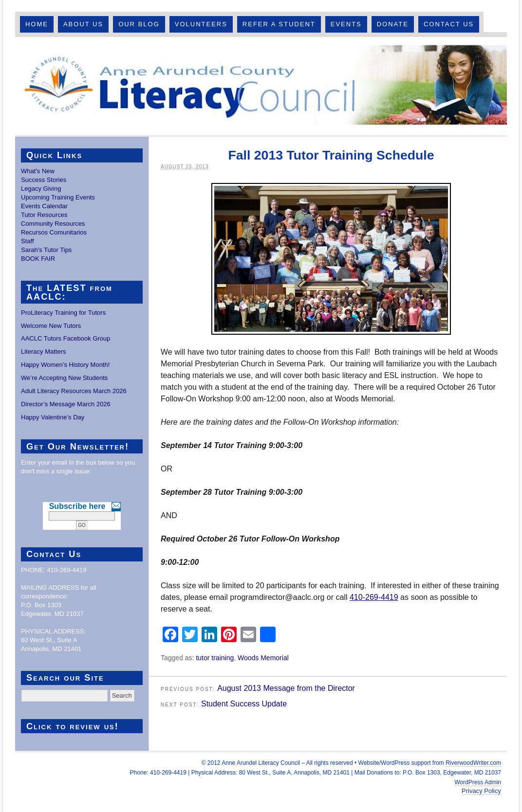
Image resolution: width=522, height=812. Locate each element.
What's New (38, 171)
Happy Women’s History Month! (65, 365)
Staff (28, 241)
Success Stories (44, 180)
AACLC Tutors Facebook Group (66, 338)
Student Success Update (244, 704)
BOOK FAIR (38, 259)
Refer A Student (279, 24)
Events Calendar (44, 206)
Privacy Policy (481, 791)
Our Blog (139, 24)
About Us (83, 24)
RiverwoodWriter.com (473, 763)
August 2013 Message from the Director (286, 688)
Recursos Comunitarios (54, 232)
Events (346, 24)
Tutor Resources (44, 215)
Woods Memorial (263, 658)
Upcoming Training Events (58, 197)
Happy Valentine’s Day (53, 417)
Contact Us (449, 24)
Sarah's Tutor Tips (46, 250)
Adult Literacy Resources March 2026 (74, 391)
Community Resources (53, 224)
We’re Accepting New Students (64, 378)
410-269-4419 (374, 597)
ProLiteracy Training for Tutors (63, 313)
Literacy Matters (43, 352)
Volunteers (201, 24)
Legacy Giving (41, 189)
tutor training (215, 658)
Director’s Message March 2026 (66, 404)
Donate (393, 24)
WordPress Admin (478, 782)
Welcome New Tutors (51, 326)
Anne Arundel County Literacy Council (261, 86)
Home (37, 24)
